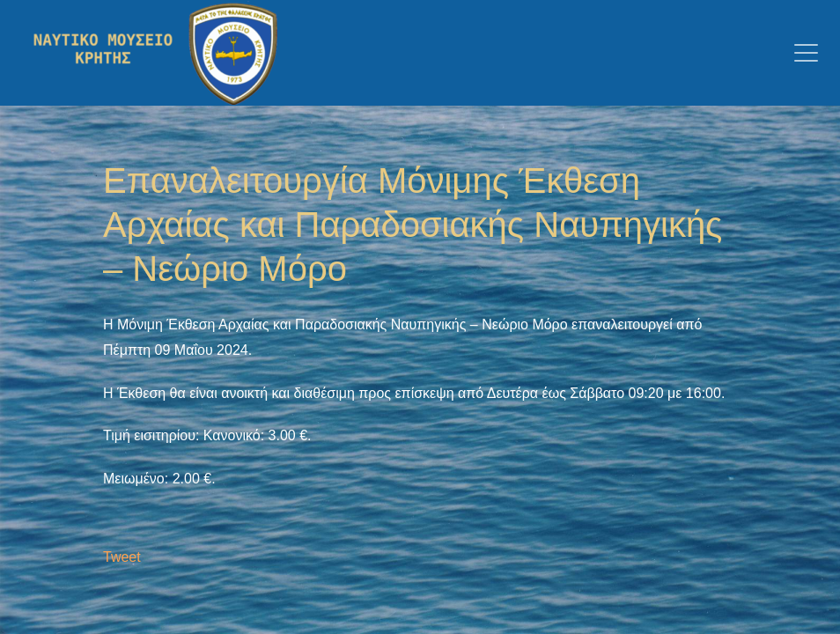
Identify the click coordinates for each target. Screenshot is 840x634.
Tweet (122, 557)
